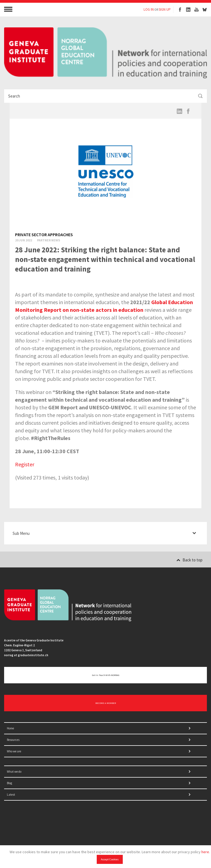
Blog (9, 783)
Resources (13, 740)
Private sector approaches (44, 235)
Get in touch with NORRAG (106, 675)
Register (25, 464)
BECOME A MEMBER (106, 703)
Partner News (49, 240)
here (205, 852)
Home (10, 728)
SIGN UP (165, 9)
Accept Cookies (110, 859)
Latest (11, 795)
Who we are (14, 751)
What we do (14, 772)
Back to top (189, 560)
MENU (9, 9)
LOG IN (149, 9)
